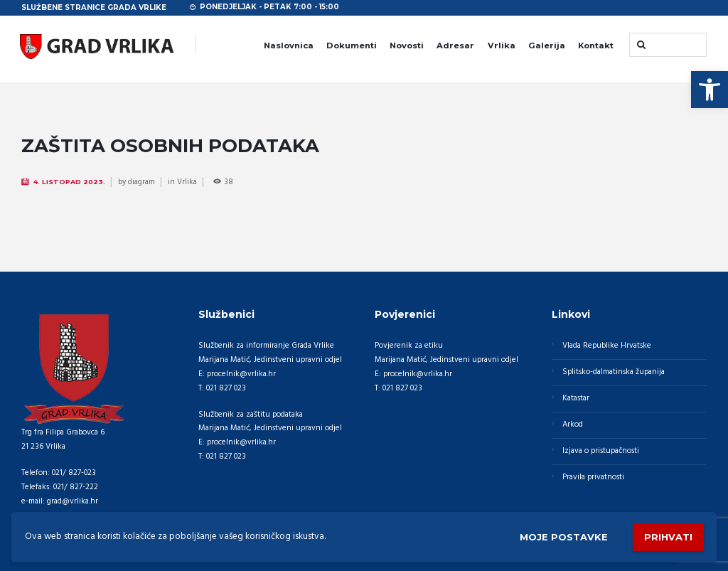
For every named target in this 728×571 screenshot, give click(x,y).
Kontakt (596, 46)
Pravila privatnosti (593, 477)
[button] (710, 90)
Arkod (573, 425)
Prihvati (668, 537)
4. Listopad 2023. (69, 182)
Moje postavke (564, 537)
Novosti (407, 46)
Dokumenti (352, 46)
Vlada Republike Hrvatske (607, 346)
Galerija (547, 46)
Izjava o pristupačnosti (601, 451)
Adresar (455, 46)
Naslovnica (289, 46)
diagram (141, 182)
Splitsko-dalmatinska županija (614, 372)
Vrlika (502, 46)
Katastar (576, 398)
